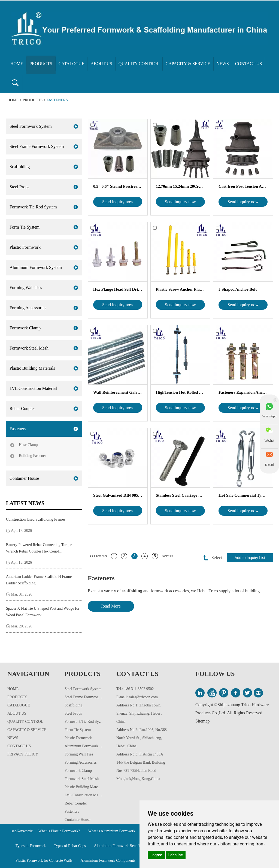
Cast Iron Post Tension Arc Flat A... (243, 186)
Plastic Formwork (25, 247)
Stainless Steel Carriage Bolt (180, 495)
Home (17, 64)
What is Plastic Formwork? (59, 831)
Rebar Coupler (22, 409)
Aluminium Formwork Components (108, 861)
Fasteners (57, 100)
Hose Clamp (28, 445)
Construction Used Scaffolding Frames (36, 519)
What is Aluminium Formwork (112, 831)
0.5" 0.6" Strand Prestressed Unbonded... (118, 186)
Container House (24, 478)
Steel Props (19, 187)
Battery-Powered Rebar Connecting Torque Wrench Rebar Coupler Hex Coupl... (39, 548)
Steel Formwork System (31, 126)
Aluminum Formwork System (36, 267)
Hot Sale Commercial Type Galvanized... (243, 495)
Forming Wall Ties (26, 288)
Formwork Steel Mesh (29, 348)
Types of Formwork (31, 846)
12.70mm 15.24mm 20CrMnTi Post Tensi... (180, 186)
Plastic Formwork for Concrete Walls (44, 861)
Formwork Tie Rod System (33, 207)
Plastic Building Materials (32, 368)
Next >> (168, 556)
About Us (101, 64)
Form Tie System (25, 227)
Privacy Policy (23, 754)
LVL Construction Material (33, 388)
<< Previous (98, 556)
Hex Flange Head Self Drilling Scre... (118, 289)
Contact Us (248, 64)
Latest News (25, 503)
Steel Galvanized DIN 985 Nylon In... (118, 495)
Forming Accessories (28, 308)
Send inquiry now (118, 202)
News (223, 64)
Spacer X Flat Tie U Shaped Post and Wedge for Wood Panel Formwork (43, 612)
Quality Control (139, 64)
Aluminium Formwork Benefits (118, 846)
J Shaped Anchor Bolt (238, 289)
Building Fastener (32, 456)
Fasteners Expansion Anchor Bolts (243, 392)
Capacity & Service (188, 64)
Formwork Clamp (25, 328)
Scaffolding (20, 167)
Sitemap (202, 721)
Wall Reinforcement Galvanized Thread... (118, 392)
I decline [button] (176, 855)
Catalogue (72, 64)
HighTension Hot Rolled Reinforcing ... (180, 392)
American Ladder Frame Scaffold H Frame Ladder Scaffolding (39, 580)
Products (41, 64)
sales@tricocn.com (143, 697)
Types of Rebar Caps (70, 846)
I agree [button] (156, 855)
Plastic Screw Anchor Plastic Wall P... (180, 289)
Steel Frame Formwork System (37, 146)
